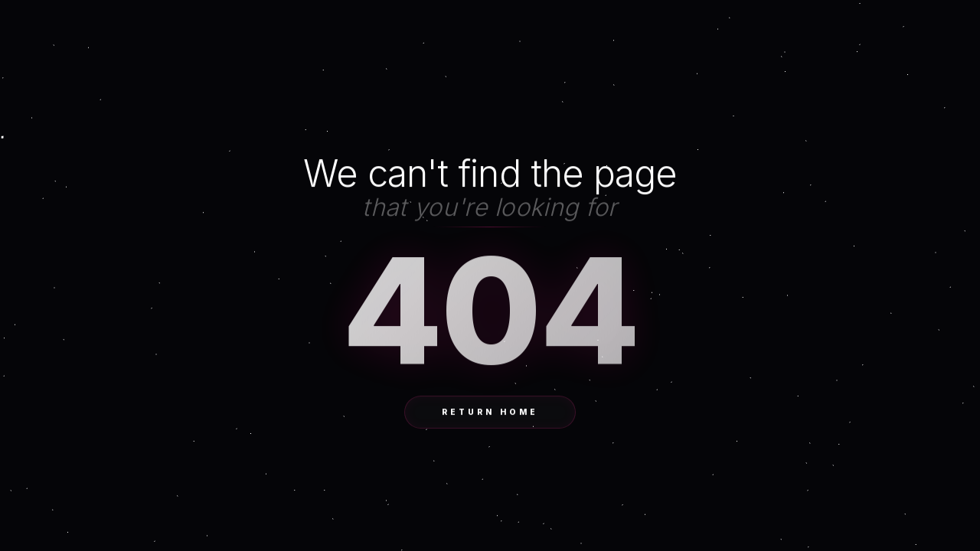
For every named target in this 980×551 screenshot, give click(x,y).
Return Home (490, 412)
